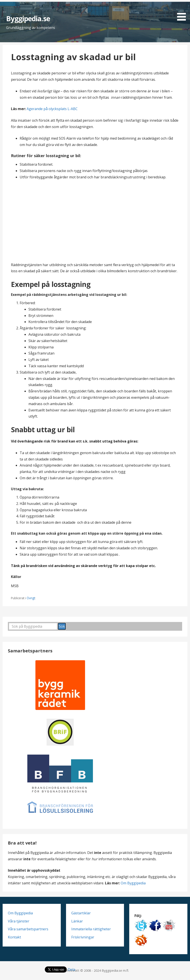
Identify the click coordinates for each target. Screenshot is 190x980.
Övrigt (31, 598)
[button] (183, 11)
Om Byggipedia (133, 883)
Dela (71, 969)
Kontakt (14, 937)
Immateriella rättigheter (91, 929)
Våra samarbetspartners (28, 929)
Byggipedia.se (28, 18)
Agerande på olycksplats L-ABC (52, 109)
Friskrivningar (83, 937)
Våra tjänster (19, 921)
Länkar (77, 921)
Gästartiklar (81, 913)
